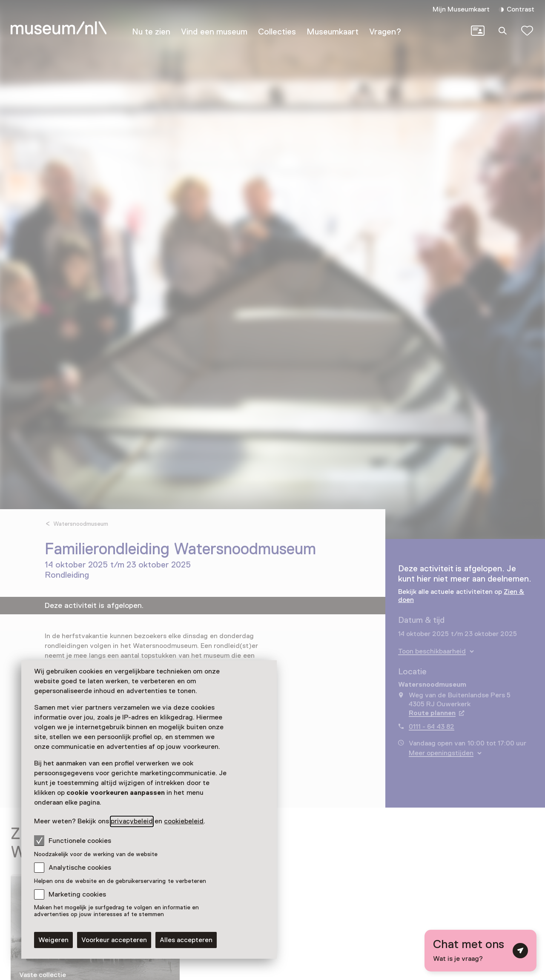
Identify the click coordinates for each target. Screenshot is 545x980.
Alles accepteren (186, 940)
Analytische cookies (80, 868)
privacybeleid (132, 821)
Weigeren (53, 940)
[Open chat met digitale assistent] (480, 951)
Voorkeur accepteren (114, 940)
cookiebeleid (184, 821)
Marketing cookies (77, 894)
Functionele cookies (73, 840)
